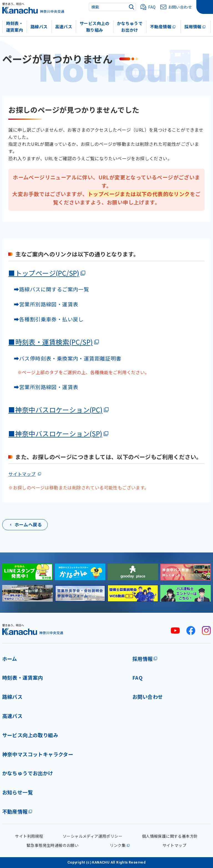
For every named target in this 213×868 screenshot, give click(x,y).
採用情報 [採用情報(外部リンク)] (143, 659)
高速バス (64, 27)
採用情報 (193, 27)
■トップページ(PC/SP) (44, 273)
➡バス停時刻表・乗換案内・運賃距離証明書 (68, 358)
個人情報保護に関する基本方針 (170, 836)
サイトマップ (22, 474)
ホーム (10, 659)
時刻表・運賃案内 (15, 27)
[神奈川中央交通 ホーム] (33, 629)
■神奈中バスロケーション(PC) (55, 410)
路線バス (39, 27)
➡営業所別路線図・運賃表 (43, 304)
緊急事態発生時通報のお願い (53, 845)
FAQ (137, 677)
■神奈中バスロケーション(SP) (55, 433)
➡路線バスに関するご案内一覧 (49, 289)
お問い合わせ (148, 697)
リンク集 (118, 845)
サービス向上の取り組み (95, 27)
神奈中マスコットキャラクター (38, 754)
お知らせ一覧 (17, 792)
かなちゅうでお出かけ (130, 27)
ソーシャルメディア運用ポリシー (92, 836)
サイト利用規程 (29, 836)
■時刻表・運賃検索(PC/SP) (50, 342)
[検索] (131, 7)
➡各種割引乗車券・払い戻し (46, 319)
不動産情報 (161, 27)
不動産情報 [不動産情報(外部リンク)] (15, 811)
